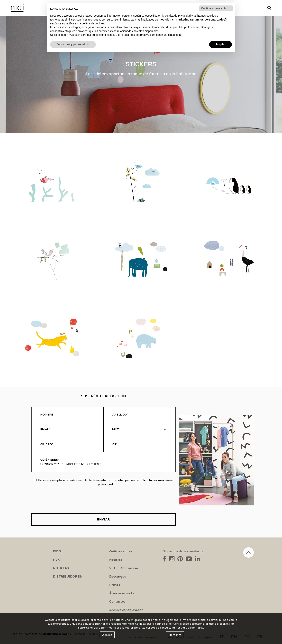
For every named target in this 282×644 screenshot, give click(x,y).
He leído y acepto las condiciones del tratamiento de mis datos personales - (103, 482)
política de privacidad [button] (178, 605)
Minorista (52, 464)
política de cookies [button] (93, 613)
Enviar (103, 519)
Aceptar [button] (221, 633)
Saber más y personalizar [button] (73, 633)
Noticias (116, 560)
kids (57, 551)
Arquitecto (75, 464)
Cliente (97, 464)
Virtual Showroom (124, 568)
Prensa (115, 585)
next (57, 560)
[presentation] (61, 500)
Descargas (118, 577)
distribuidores (67, 577)
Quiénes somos (121, 551)
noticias (61, 568)
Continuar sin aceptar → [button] (216, 597)
